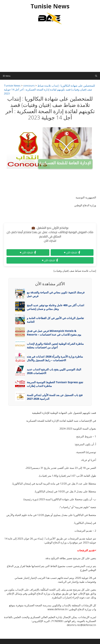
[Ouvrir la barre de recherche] (96, 76)
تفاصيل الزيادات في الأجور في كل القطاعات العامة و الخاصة (55, 320)
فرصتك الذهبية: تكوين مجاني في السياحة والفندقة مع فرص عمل (56, 294)
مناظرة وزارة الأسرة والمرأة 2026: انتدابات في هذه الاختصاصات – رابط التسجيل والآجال (55, 358)
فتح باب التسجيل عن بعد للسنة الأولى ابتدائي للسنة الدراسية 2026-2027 (55, 397)
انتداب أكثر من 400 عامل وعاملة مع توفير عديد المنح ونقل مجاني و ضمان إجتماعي (55, 307)
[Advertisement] (50, 50)
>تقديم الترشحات (87, 550)
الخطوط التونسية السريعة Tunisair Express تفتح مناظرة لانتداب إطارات (55, 384)
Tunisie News (50, 6)
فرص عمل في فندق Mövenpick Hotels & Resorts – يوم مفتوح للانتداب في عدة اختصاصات (54, 333)
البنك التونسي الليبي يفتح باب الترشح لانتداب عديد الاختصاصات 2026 (54, 371)
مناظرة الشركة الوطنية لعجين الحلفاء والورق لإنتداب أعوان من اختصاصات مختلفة (55, 346)
